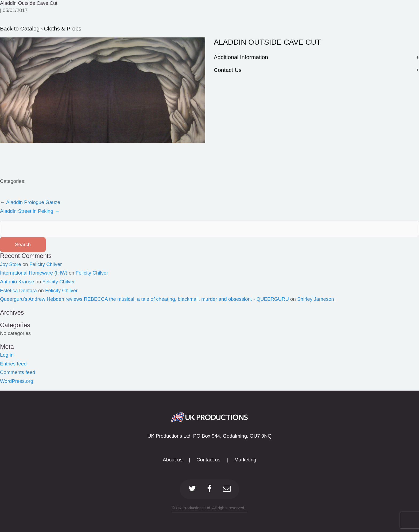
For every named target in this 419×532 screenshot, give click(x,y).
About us (173, 460)
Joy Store (11, 264)
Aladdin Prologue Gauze (30, 202)
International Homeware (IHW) (34, 273)
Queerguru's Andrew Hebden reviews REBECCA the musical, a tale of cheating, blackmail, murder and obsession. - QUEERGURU (144, 299)
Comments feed (18, 372)
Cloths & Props (63, 28)
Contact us (208, 460)
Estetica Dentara (18, 290)
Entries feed (13, 364)
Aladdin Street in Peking (30, 211)
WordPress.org (17, 381)
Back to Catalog (21, 28)
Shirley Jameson (316, 299)
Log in (7, 355)
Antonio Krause (17, 282)
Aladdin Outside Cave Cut (29, 3)
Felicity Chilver (46, 264)
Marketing (245, 460)
